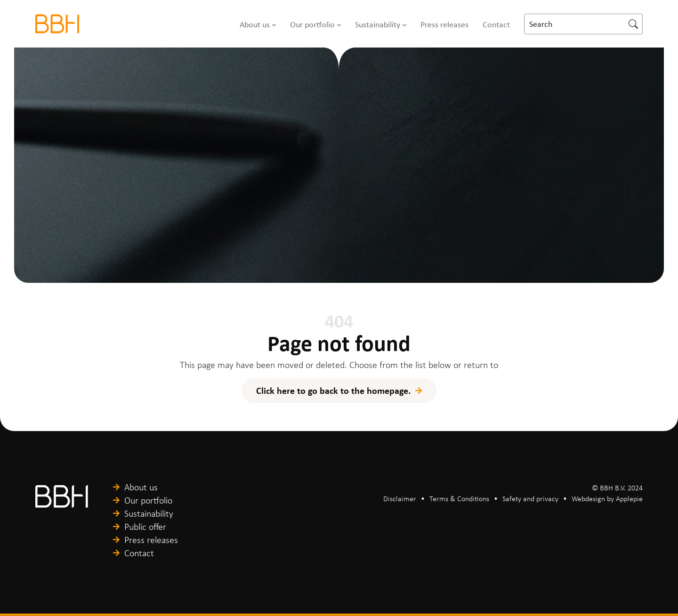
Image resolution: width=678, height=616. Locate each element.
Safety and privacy (530, 499)
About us (255, 24)
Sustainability (378, 24)
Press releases (444, 24)
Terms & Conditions (459, 499)
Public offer (145, 527)
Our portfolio (312, 24)
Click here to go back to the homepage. (333, 390)
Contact (496, 24)
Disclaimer (400, 499)
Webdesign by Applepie (607, 499)
